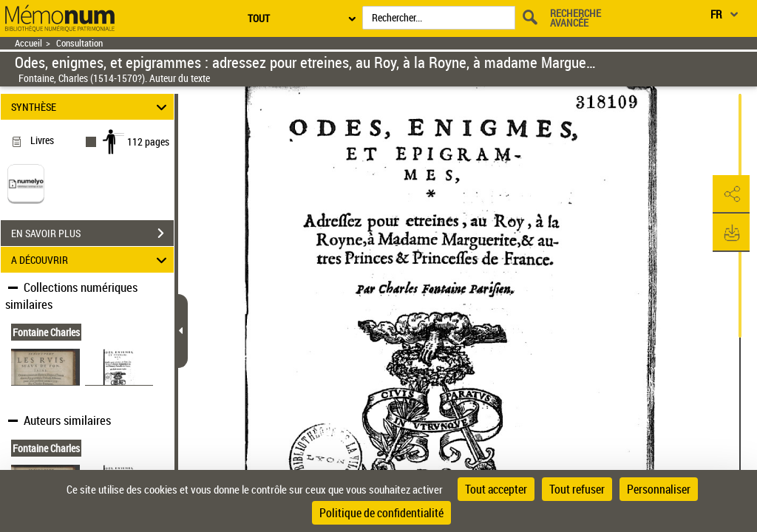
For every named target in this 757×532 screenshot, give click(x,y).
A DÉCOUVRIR (91, 260)
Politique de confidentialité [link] (381, 513)
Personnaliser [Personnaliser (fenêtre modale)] (659, 489)
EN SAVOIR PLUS (92, 233)
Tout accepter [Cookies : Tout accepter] (496, 489)
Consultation (79, 43)
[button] (731, 194)
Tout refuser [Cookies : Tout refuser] (577, 489)
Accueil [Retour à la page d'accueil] (28, 43)
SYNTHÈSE (91, 107)
